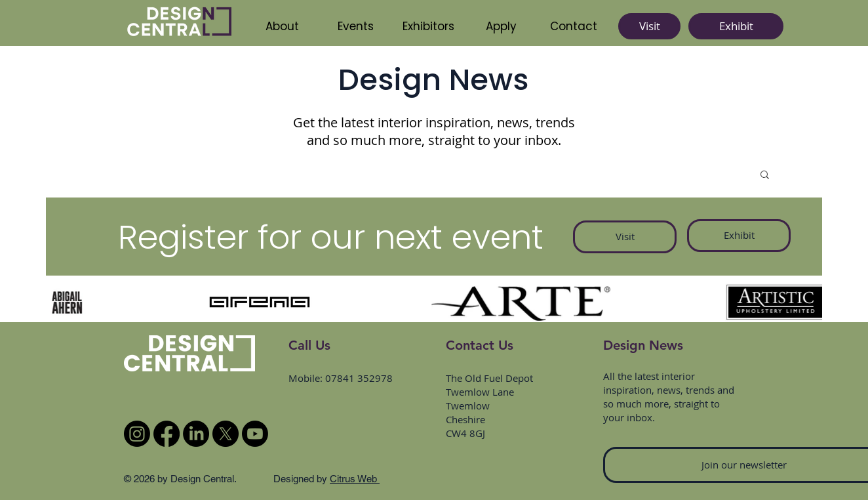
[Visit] (649, 26)
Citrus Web (355, 479)
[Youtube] (255, 434)
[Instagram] (137, 434)
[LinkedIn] (196, 434)
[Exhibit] (736, 26)
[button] (428, 26)
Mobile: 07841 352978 (341, 378)
